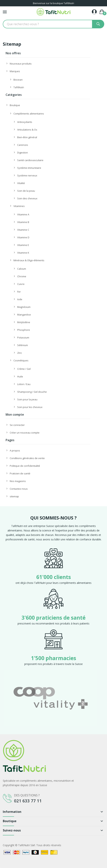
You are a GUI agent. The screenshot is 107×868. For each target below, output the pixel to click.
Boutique (15, 105)
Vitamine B (23, 222)
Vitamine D (23, 237)
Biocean (18, 80)
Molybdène (24, 322)
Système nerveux (27, 175)
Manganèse (24, 315)
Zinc (20, 353)
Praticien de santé (20, 473)
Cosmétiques (21, 360)
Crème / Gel (24, 369)
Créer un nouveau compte (25, 433)
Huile (20, 376)
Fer (19, 292)
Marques (15, 71)
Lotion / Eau (24, 384)
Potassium (23, 338)
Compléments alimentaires (29, 114)
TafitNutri (19, 87)
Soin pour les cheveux (30, 407)
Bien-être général (27, 137)
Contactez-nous (19, 489)
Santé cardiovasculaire (30, 160)
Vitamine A (23, 214)
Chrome (22, 276)
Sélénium (23, 345)
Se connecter (17, 425)
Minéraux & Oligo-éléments (29, 260)
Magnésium (24, 307)
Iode (20, 299)
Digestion (23, 153)
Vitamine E (23, 245)
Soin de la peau (26, 191)
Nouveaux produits (21, 64)
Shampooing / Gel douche (32, 392)
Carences (23, 145)
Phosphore (24, 330)
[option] (53, 698)
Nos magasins (18, 481)
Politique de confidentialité (25, 466)
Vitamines (19, 206)
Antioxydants (25, 122)
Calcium (22, 269)
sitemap (14, 496)
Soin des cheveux (27, 198)
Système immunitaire (29, 168)
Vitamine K (23, 253)
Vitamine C (23, 230)
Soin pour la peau (27, 399)
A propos (15, 451)
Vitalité (21, 183)
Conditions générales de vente (27, 458)
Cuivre (21, 284)
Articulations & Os (27, 130)
